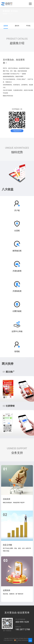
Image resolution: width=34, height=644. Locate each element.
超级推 (6, 26)
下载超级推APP (17, 131)
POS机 (28, 26)
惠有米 (17, 26)
